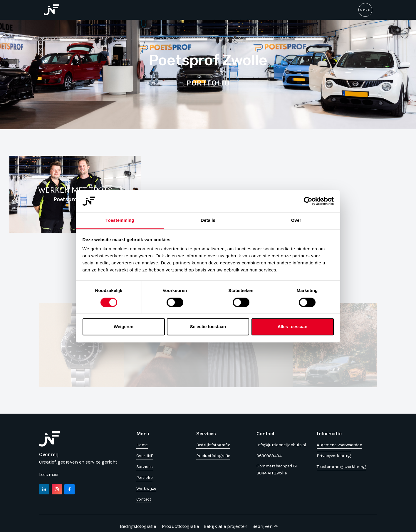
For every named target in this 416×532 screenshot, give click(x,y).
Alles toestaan (293, 327)
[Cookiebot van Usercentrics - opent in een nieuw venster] (308, 201)
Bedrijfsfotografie (138, 526)
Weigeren (124, 327)
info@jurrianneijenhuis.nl (281, 445)
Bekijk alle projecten (226, 526)
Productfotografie (181, 526)
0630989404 (269, 456)
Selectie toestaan (208, 327)
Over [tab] (296, 220)
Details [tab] (208, 220)
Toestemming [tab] (120, 220)
